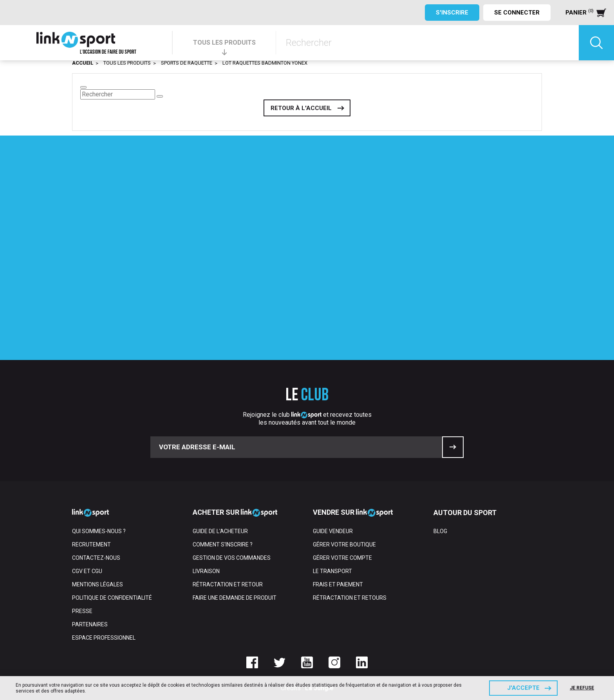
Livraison (206, 571)
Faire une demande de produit (235, 598)
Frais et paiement (338, 584)
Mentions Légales (98, 584)
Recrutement (91, 544)
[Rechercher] (427, 43)
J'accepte (523, 688)
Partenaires (90, 624)
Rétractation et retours (350, 598)
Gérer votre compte (342, 558)
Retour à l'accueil (301, 108)
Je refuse (582, 688)
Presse (82, 611)
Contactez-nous (96, 558)
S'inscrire (452, 13)
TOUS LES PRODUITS (224, 43)
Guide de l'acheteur (220, 531)
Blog (440, 531)
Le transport (332, 571)
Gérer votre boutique (344, 544)
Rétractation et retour (228, 584)
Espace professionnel (104, 638)
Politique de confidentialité (112, 598)
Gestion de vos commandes (232, 558)
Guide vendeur (333, 531)
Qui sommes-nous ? (99, 531)
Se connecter (517, 13)
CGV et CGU (87, 571)
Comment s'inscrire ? (223, 544)
